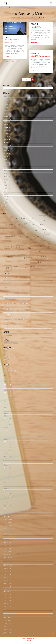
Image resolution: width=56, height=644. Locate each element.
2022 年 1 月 (7, 407)
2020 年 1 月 (7, 448)
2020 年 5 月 (7, 436)
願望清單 (6, 206)
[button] (51, 3)
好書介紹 (6, 125)
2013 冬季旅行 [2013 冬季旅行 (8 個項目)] (42, 217)
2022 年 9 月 (7, 401)
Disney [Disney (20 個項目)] (43, 225)
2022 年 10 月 (7, 399)
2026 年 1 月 (7, 381)
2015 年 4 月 (7, 514)
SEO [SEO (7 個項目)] (43, 233)
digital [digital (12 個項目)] (34, 224)
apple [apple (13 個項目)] (20, 224)
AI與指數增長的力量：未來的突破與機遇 (14, 320)
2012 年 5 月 (7, 606)
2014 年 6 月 (7, 534)
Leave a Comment (45, 28)
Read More (8, 57)
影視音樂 (6, 131)
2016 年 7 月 (7, 485)
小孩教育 (6, 128)
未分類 (6, 151)
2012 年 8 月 (7, 598)
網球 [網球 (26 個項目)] (39, 262)
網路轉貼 (6, 185)
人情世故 (6, 107)
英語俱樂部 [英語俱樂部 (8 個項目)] (16, 266)
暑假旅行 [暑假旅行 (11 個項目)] (7, 256)
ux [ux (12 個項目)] (20, 237)
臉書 (7, 38)
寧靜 (6, 293)
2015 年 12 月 (7, 494)
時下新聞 (6, 148)
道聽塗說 (6, 200)
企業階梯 (33, 28)
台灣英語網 (7, 119)
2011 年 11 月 (7, 621)
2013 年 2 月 (7, 580)
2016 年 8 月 (7, 482)
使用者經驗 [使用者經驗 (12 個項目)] (36, 237)
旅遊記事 (6, 145)
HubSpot (6, 351)
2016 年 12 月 (7, 474)
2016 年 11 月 (7, 476)
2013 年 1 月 (7, 583)
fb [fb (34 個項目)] (36, 231)
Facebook (6, 99)
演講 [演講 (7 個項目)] (19, 256)
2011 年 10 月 (7, 624)
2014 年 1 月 (7, 549)
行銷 (18, 61)
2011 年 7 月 (7, 632)
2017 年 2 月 (7, 468)
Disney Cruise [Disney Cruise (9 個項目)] (8, 229)
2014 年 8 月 (7, 528)
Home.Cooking (7, 102)
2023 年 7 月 (7, 393)
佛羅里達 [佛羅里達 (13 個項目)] (27, 237)
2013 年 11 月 (7, 554)
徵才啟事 (6, 133)
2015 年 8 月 (7, 502)
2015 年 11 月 (7, 497)
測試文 (6, 165)
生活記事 (37, 57)
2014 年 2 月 (7, 546)
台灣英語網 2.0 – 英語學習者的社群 (12, 370)
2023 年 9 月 (7, 387)
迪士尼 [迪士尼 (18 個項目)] (24, 267)
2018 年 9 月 (7, 453)
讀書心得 (6, 197)
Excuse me (35, 53)
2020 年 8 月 (7, 430)
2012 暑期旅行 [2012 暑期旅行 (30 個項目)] (20, 218)
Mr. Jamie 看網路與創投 (9, 357)
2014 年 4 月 (7, 540)
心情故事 (6, 136)
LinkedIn (32, 47)
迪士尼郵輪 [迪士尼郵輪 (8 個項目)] (32, 266)
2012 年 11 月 (7, 589)
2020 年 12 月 (7, 419)
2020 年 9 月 (7, 427)
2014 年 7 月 (7, 531)
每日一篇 (37, 28)
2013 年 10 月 (7, 557)
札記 (6, 3)
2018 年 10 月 (7, 450)
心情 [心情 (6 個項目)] (44, 246)
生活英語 (6, 168)
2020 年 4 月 (7, 439)
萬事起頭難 (7, 194)
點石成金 (7, 298)
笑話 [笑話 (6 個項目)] (37, 256)
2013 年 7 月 (7, 566)
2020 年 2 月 (7, 445)
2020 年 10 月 (7, 424)
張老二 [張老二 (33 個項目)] (31, 248)
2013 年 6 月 (7, 569)
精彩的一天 (7, 282)
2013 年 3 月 (7, 577)
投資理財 (12, 41)
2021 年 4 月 (7, 410)
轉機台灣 (7, 309)
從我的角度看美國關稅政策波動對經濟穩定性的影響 (17, 304)
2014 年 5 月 (7, 537)
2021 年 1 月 (7, 416)
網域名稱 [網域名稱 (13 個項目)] (44, 257)
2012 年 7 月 (7, 600)
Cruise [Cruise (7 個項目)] (27, 224)
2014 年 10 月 (7, 523)
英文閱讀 (6, 191)
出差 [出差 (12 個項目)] (44, 240)
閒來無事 (6, 203)
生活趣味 (6, 174)
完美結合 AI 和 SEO (9, 314)
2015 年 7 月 (7, 505)
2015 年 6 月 (7, 508)
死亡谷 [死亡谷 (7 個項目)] (14, 256)
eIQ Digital (7, 96)
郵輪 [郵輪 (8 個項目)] (39, 266)
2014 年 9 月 (7, 525)
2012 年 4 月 (7, 609)
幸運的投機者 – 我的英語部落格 (11, 343)
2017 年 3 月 (7, 465)
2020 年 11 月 (7, 422)
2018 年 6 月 (7, 459)
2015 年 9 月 (7, 499)
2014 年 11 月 (7, 520)
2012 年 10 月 (7, 592)
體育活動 (6, 208)
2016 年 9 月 (7, 479)
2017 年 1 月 (7, 471)
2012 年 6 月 (7, 603)
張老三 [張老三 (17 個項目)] (21, 247)
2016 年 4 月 (7, 488)
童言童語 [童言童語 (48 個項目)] (28, 258)
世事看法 (7, 41)
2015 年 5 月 (7, 511)
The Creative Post (8, 335)
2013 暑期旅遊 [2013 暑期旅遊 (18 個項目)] (10, 225)
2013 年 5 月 (7, 572)
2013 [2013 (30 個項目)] (33, 218)
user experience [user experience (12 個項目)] (10, 237)
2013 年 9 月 (7, 560)
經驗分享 (6, 182)
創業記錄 (6, 116)
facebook (7, 61)
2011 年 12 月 (7, 618)
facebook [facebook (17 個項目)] (19, 230)
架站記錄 (6, 154)
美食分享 (6, 188)
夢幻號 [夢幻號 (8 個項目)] (14, 246)
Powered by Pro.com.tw (28, 638)
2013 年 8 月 (7, 563)
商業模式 (6, 122)
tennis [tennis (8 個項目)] (48, 233)
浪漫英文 (6, 159)
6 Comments (8, 42)
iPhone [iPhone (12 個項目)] (44, 229)
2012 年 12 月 (7, 586)
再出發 (6, 113)
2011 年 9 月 (7, 626)
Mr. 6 (5, 354)
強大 (6, 288)
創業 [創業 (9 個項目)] (49, 240)
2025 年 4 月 (7, 384)
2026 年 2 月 (7, 378)
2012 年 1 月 (7, 615)
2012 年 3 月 (7, 612)
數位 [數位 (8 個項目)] (49, 246)
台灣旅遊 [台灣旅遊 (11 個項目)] (7, 247)
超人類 (6, 277)
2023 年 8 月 (7, 390)
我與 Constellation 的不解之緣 (12, 325)
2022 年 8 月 (7, 404)
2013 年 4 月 (7, 574)
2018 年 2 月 (7, 462)
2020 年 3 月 (7, 442)
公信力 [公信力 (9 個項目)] (44, 237)
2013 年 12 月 (7, 551)
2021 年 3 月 (7, 413)
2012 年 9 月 (7, 595)
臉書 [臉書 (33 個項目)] (7, 268)
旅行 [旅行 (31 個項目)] (41, 251)
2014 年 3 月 (7, 543)
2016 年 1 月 (7, 491)
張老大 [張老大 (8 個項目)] (40, 246)
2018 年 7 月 (7, 456)
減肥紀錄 (6, 162)
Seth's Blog (7, 360)
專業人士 (35, 24)
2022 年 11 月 (7, 396)
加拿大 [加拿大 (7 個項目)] (49, 243)
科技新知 (16, 41)
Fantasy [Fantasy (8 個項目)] (29, 229)
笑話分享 (6, 180)
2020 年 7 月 (7, 433)
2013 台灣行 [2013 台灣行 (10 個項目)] (43, 220)
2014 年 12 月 (7, 517)
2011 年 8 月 (7, 629)
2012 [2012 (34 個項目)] (8, 219)
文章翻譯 (6, 142)
